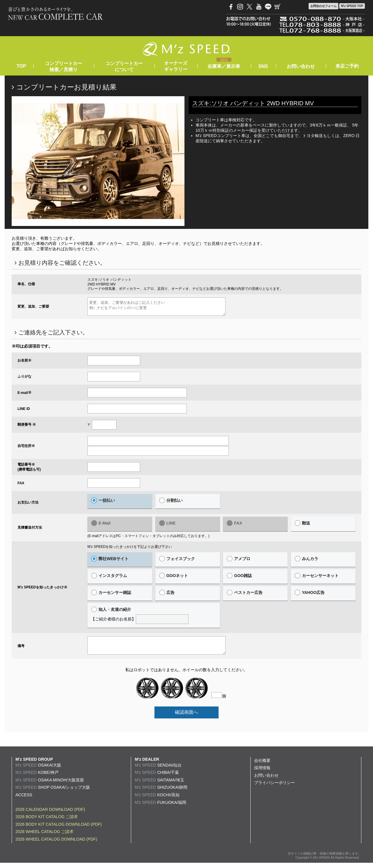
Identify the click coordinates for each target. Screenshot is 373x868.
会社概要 (262, 766)
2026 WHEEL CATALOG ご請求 (44, 837)
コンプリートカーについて (124, 66)
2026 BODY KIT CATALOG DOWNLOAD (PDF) (59, 830)
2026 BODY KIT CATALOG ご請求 (47, 822)
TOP (21, 66)
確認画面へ (186, 717)
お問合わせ (323, 6)
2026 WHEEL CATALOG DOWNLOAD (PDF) (56, 844)
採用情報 (262, 773)
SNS (263, 66)
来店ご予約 (347, 66)
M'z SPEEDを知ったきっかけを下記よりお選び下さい (130, 549)
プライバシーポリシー (275, 788)
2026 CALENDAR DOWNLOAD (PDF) (50, 815)
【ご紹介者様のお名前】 (154, 618)
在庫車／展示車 (224, 66)
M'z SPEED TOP (352, 6)
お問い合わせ (301, 66)
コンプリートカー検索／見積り (64, 66)
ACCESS (24, 800)
